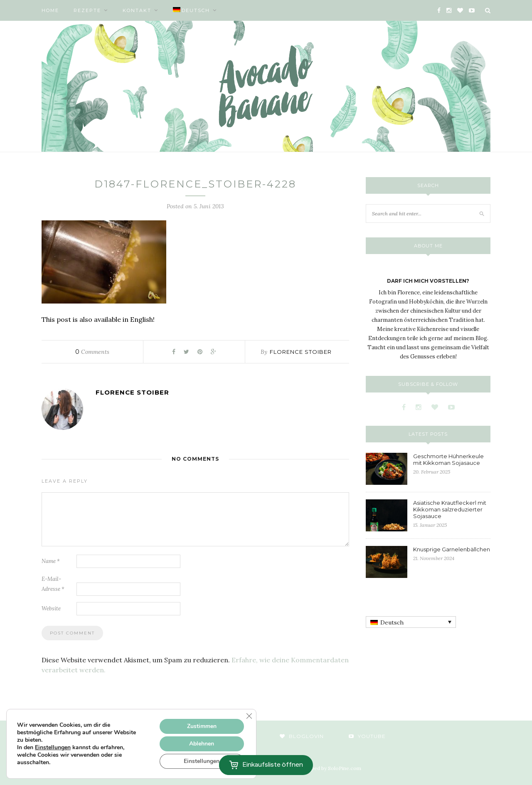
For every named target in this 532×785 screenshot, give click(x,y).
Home (50, 10)
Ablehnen (202, 744)
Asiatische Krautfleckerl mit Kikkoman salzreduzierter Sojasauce (450, 509)
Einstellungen (53, 748)
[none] (411, 622)
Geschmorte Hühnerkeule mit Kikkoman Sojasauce (448, 459)
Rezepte (87, 10)
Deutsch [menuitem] (392, 622)
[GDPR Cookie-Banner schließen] (249, 716)
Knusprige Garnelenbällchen (452, 549)
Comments (92, 352)
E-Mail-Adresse (53, 584)
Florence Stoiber (301, 352)
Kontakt (137, 10)
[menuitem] (195, 10)
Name (51, 561)
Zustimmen (202, 726)
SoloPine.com (345, 768)
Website (51, 608)
